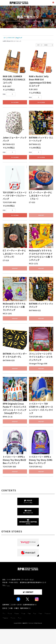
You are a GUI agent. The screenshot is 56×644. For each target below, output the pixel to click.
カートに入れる (15, 102)
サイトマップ (29, 633)
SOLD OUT (41, 215)
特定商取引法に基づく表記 (40, 628)
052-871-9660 (13, 592)
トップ (6, 619)
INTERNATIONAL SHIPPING (15, 628)
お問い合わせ (45, 624)
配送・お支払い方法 (37, 619)
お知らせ (33, 624)
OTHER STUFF (11, 38)
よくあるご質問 (10, 624)
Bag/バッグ (19, 38)
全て (5, 38)
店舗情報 (22, 624)
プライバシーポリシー (12, 633)
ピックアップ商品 (19, 619)
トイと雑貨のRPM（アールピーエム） (27, 638)
